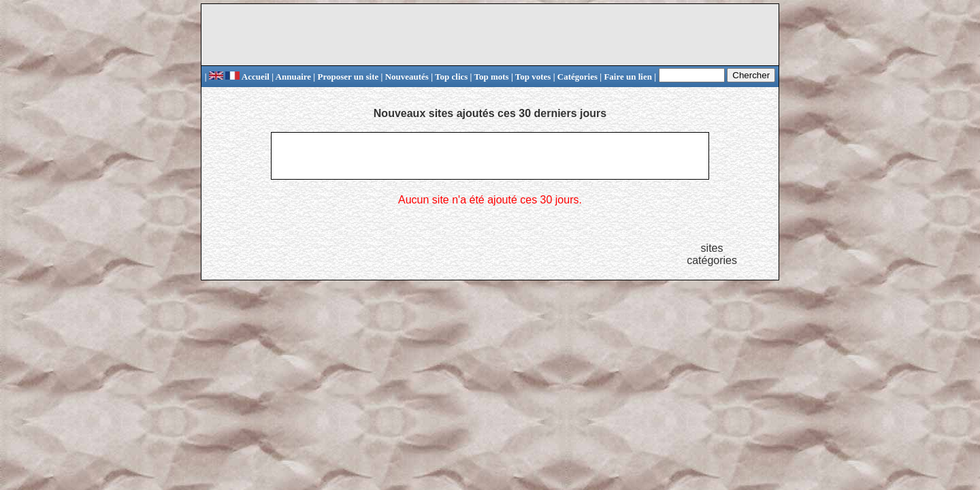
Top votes (533, 77)
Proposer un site (348, 77)
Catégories (577, 77)
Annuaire (294, 77)
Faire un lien (628, 77)
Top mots (491, 77)
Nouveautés (407, 77)
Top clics (451, 77)
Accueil (247, 77)
